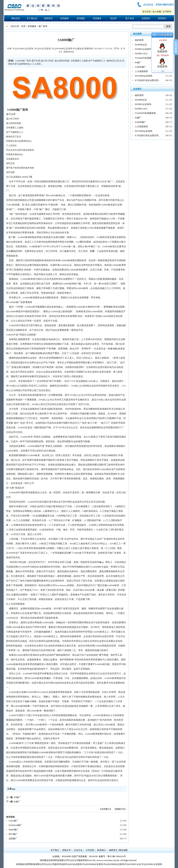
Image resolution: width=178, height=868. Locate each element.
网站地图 (123, 850)
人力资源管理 (141, 71)
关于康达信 (32, 18)
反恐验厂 (13, 839)
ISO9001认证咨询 (143, 49)
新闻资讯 (48, 18)
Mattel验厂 (14, 830)
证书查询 (167, 12)
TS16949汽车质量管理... (146, 58)
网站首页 (16, 18)
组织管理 (139, 40)
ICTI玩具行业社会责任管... (147, 80)
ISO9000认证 (141, 45)
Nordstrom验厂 (16, 825)
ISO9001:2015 (141, 54)
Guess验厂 (14, 821)
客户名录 (130, 18)
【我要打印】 (120, 809)
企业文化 (78, 850)
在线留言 (146, 18)
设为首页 (147, 12)
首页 (23, 26)
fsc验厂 (17, 802)
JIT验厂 (17, 797)
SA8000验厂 (141, 67)
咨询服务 (65, 18)
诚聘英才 (113, 850)
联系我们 (162, 18)
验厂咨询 (43, 26)
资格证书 (66, 850)
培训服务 (97, 18)
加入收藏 (157, 12)
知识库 (113, 18)
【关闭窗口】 (106, 809)
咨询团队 (81, 18)
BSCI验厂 (13, 834)
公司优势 (90, 850)
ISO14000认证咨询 (144, 76)
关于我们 (55, 850)
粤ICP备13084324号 (117, 856)
